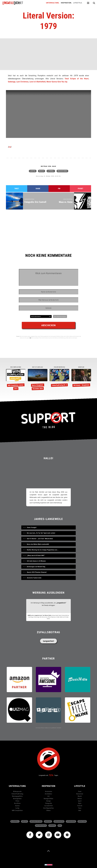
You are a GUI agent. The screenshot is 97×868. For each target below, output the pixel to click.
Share (38, 189)
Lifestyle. (78, 3)
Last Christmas (22, 82)
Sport (80, 801)
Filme (17, 801)
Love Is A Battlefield (38, 82)
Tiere (80, 808)
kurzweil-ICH (48, 806)
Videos (48, 810)
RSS (60, 826)
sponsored (71, 821)
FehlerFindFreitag (17, 794)
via (10, 147)
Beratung (82, 821)
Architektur (48, 794)
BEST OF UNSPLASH (38, 367)
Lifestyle (80, 786)
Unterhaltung (17, 786)
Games (17, 806)
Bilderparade (17, 791)
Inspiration (49, 786)
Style (80, 803)
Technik (80, 806)
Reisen (80, 799)
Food (80, 791)
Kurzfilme (17, 803)
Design (49, 801)
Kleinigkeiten (17, 799)
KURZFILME (81, 367)
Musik (42, 171)
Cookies (52, 826)
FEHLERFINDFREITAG (59, 367)
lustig (33, 171)
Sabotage (12, 82)
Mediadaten (59, 821)
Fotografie (49, 803)
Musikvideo (62, 171)
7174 (51, 775)
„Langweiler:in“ (61, 603)
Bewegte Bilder (48, 799)
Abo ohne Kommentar (60, 316)
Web (80, 810)
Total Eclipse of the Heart (77, 79)
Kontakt (48, 821)
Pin (59, 189)
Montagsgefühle (17, 796)
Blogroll (15, 821)
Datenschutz (41, 826)
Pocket (80, 189)
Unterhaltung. (53, 3)
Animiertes (49, 791)
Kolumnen (80, 794)
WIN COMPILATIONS (16, 367)
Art (48, 796)
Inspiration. (66, 3)
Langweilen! (49, 641)
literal (51, 171)
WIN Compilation (17, 810)
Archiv (25, 821)
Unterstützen (36, 821)
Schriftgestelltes (48, 808)
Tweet (17, 189)
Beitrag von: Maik (48, 166)
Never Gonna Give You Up (57, 82)
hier (30, 338)
